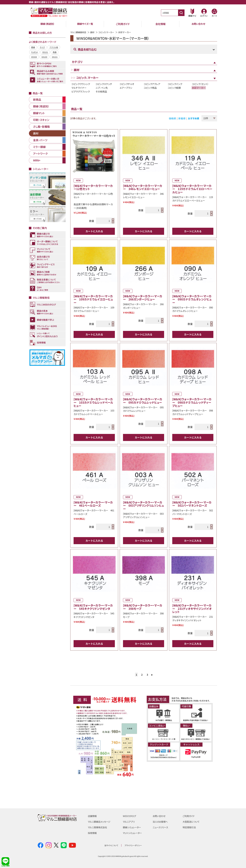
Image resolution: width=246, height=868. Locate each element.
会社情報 (160, 24)
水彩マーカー (199, 88)
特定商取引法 (190, 827)
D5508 (34, 57)
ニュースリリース (161, 827)
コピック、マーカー (108, 32)
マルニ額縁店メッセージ (100, 822)
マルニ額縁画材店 (79, 32)
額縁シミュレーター (133, 827)
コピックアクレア (152, 84)
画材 (94, 32)
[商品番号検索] (181, 13)
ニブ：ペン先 (102, 88)
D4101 (55, 57)
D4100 (44, 57)
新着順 (182, 118)
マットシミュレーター (133, 833)
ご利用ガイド (123, 24)
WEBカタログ (130, 816)
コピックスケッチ (104, 84)
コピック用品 (150, 88)
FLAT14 (34, 52)
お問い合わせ (198, 24)
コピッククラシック (81, 84)
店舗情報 (93, 816)
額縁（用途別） (47, 24)
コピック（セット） (200, 84)
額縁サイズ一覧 (85, 24)
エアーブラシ (126, 88)
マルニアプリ (129, 822)
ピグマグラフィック (81, 91)
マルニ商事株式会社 (98, 827)
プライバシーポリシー (133, 845)
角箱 (55, 52)
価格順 (172, 118)
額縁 (33, 47)
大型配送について (192, 822)
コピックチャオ (127, 84)
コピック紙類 (174, 88)
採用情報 (93, 833)
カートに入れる (94, 231)
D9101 (45, 52)
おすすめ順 (194, 118)
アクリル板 (54, 47)
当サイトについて (111, 845)
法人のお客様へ (161, 822)
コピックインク (175, 84)
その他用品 (101, 91)
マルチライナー (79, 88)
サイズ (42, 47)
